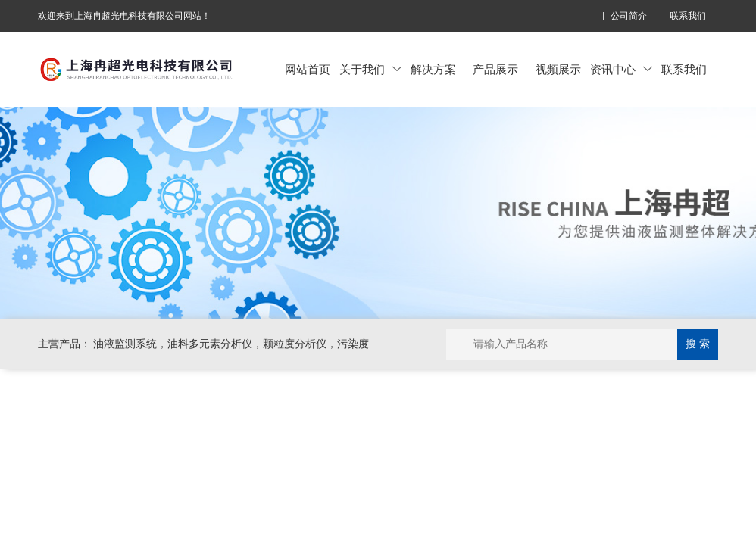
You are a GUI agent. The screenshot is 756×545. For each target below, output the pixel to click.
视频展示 (558, 69)
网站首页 (308, 69)
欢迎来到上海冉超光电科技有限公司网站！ (124, 16)
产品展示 (495, 69)
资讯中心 (621, 69)
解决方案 (433, 69)
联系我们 (688, 16)
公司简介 (629, 16)
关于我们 (370, 69)
